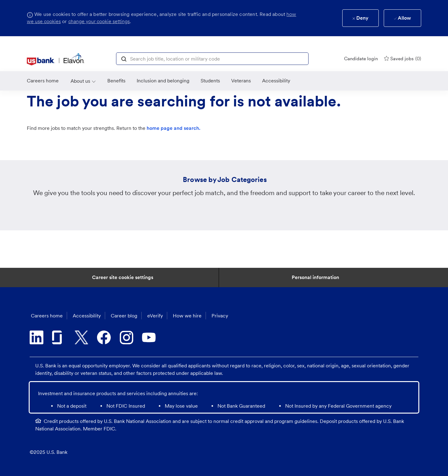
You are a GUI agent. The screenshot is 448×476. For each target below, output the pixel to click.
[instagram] (126, 337)
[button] (124, 58)
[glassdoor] (59, 337)
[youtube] (149, 337)
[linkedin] (37, 337)
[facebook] (104, 337)
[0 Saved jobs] (403, 59)
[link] (43, 81)
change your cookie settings (99, 21)
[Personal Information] (315, 277)
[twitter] (81, 337)
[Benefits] (116, 81)
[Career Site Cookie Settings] (123, 277)
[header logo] (56, 59)
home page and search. (173, 128)
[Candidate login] (361, 59)
